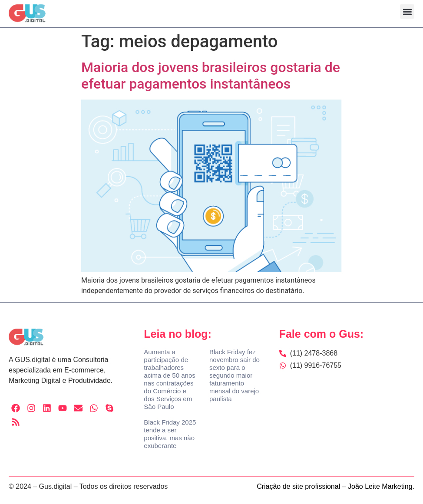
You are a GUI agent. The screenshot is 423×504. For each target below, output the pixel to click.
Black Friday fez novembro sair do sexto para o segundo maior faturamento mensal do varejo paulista (235, 375)
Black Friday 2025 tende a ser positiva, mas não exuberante (170, 434)
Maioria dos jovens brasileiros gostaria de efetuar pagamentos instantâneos (211, 76)
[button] (407, 12)
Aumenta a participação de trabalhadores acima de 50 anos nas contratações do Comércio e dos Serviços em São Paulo (169, 379)
